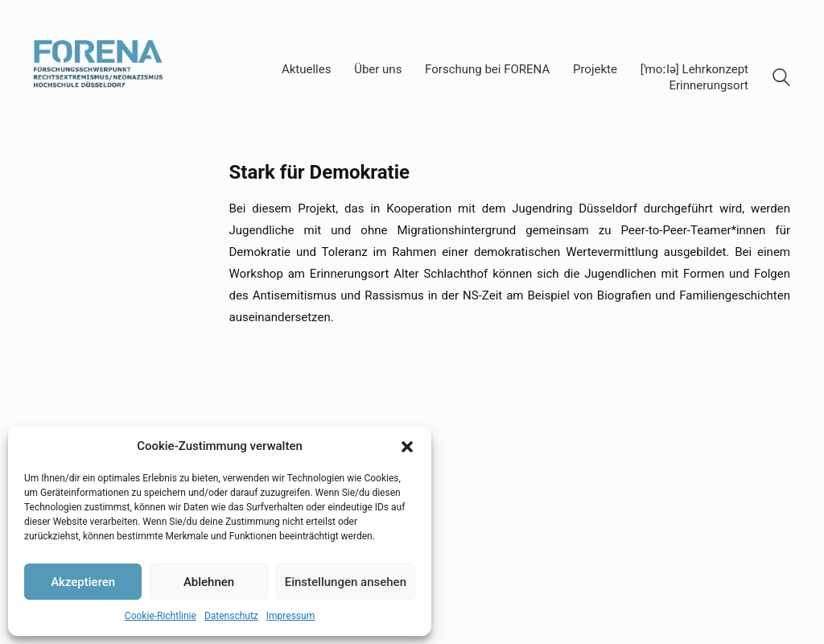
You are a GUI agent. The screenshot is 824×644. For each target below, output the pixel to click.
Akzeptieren (83, 582)
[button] (407, 447)
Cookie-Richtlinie (161, 616)
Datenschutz (231, 616)
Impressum (290, 616)
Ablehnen (209, 582)
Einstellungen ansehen (346, 582)
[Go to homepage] (98, 78)
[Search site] (781, 80)
